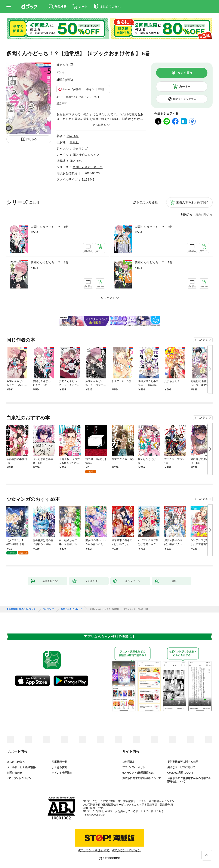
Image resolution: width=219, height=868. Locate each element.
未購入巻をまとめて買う (192, 202)
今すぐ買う (185, 73)
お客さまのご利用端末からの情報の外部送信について (189, 780)
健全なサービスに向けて (181, 767)
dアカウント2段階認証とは (138, 773)
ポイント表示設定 (62, 773)
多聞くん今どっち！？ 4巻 (153, 262)
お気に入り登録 (147, 202)
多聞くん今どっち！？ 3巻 (49, 262)
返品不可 (62, 104)
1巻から (187, 214)
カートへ (185, 87)
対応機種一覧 (59, 762)
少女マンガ (80, 148)
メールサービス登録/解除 (21, 767)
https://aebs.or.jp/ (95, 815)
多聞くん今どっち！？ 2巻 (153, 227)
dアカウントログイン (19, 778)
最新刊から (204, 214)
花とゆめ (76, 161)
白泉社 (74, 142)
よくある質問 (59, 767)
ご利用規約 (129, 762)
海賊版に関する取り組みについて (142, 778)
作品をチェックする (185, 99)
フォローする (71, 65)
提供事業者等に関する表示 (183, 762)
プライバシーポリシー (135, 767)
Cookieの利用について (181, 773)
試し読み (32, 139)
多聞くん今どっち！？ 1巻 (49, 227)
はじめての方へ (16, 762)
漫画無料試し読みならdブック (21, 609)
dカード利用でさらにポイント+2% (76, 97)
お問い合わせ (15, 773)
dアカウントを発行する (94, 850)
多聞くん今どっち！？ (88, 167)
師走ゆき (62, 65)
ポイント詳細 (95, 89)
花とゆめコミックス (86, 155)
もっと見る (201, 340)
